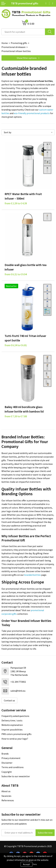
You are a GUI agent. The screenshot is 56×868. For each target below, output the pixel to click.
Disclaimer (7, 763)
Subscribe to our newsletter (16, 776)
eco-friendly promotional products (32, 113)
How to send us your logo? (15, 739)
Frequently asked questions (15, 716)
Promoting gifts (19, 43)
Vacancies (6, 796)
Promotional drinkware (14, 47)
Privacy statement (11, 758)
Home (5, 43)
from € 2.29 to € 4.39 (16, 203)
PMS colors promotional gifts (17, 734)
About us (6, 791)
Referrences (8, 800)
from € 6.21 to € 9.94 (16, 274)
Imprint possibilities (12, 730)
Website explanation (12, 725)
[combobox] (23, 32)
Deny (35, 864)
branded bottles (32, 575)
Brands (5, 754)
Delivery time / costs (12, 720)
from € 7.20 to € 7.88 (16, 416)
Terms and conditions (13, 767)
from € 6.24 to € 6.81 (16, 345)
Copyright (7, 772)
